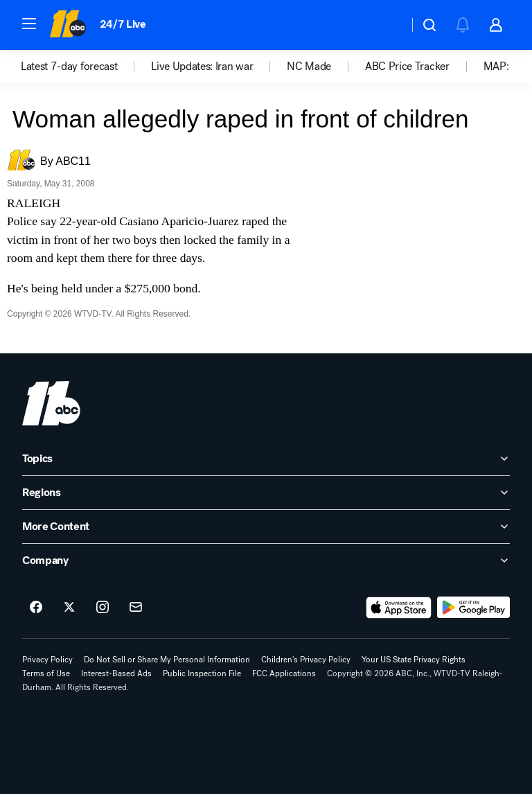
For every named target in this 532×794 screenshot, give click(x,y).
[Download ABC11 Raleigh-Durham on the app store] (399, 608)
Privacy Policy (47, 660)
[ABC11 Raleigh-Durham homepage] (68, 25)
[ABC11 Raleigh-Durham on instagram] (103, 608)
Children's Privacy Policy (306, 660)
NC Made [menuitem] (309, 67)
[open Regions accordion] (266, 493)
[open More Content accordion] (266, 527)
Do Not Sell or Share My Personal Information (167, 660)
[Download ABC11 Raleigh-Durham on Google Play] (473, 608)
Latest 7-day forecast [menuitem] (69, 67)
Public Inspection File (202, 673)
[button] (29, 24)
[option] (86, 67)
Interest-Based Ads (116, 673)
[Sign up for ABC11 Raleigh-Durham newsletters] (136, 608)
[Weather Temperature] (387, 25)
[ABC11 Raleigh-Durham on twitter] (69, 608)
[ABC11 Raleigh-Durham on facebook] (36, 608)
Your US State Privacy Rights (414, 660)
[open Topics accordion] (266, 459)
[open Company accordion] (266, 561)
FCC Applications (284, 673)
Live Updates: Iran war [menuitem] (202, 67)
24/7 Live (123, 24)
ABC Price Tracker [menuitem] (407, 67)
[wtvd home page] (51, 403)
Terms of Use (46, 673)
